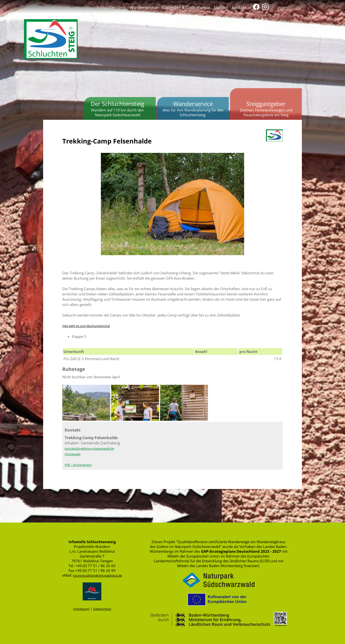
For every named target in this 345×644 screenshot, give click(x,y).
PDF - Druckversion (78, 465)
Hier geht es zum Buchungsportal (86, 326)
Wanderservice (144, 7)
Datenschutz (102, 609)
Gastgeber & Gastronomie (186, 7)
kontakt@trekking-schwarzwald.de (89, 448)
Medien (221, 7)
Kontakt (239, 7)
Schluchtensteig (111, 7)
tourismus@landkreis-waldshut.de (98, 575)
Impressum (81, 609)
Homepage (73, 454)
